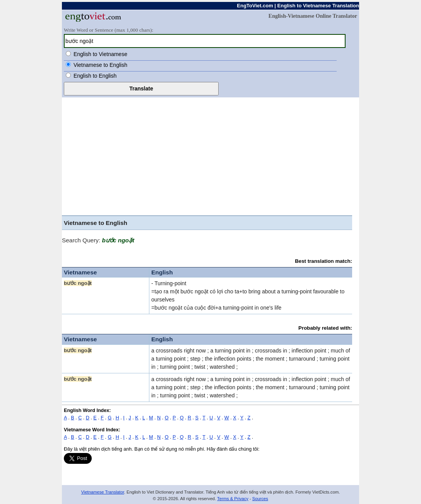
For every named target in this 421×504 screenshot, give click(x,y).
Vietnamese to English (100, 65)
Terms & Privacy (233, 499)
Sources (260, 499)
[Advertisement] (207, 157)
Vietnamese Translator (103, 492)
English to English (95, 76)
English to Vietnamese (100, 54)
